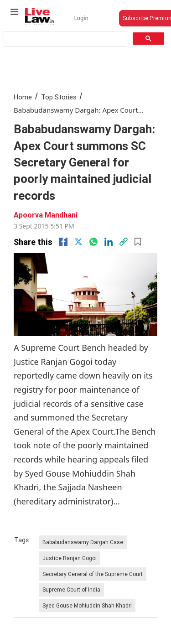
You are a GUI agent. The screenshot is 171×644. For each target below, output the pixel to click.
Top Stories (59, 97)
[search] (64, 39)
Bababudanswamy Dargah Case (83, 542)
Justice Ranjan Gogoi (70, 558)
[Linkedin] (109, 242)
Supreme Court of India (71, 589)
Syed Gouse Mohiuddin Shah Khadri (87, 605)
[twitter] (78, 242)
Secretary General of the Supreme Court (93, 574)
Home (23, 97)
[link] (124, 242)
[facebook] (63, 242)
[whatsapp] (93, 242)
